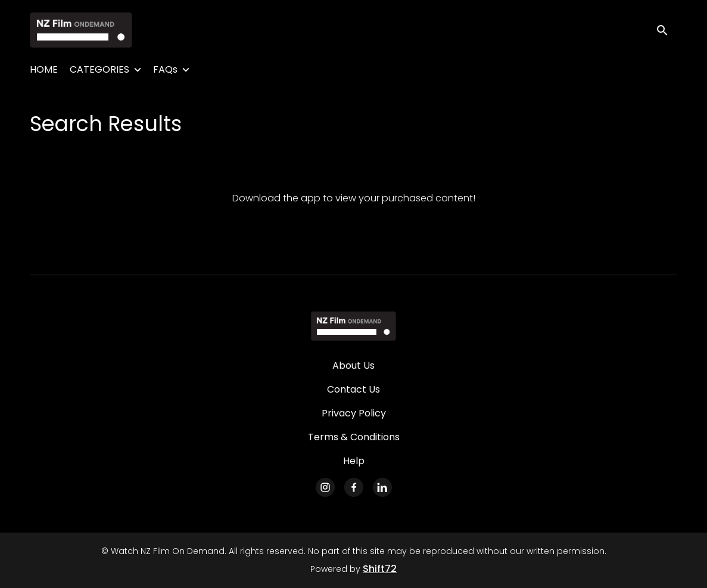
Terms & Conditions (354, 437)
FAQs (165, 69)
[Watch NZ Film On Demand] (353, 326)
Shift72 (380, 569)
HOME (44, 69)
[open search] (666, 29)
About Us (353, 365)
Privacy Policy (354, 413)
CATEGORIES (99, 69)
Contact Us (353, 389)
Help (354, 461)
